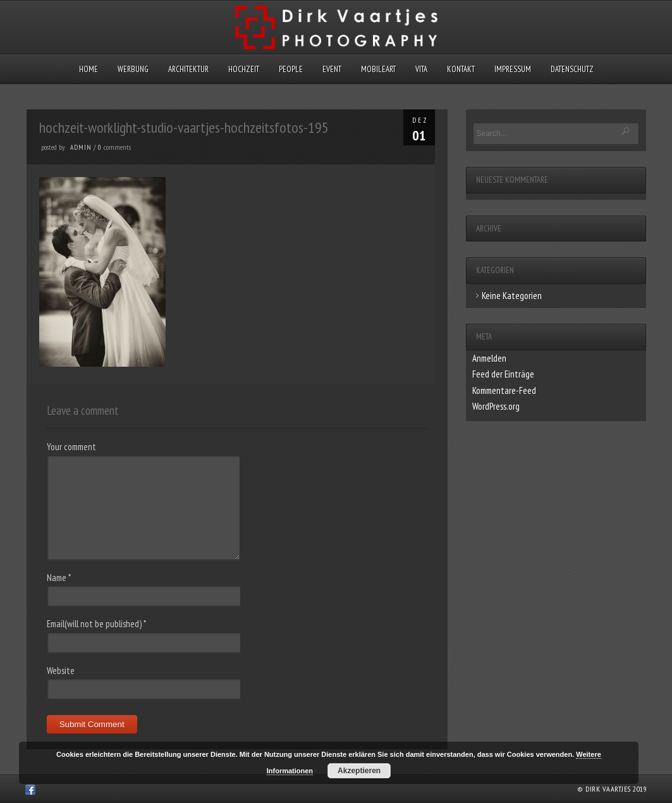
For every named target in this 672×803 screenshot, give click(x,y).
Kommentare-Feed (504, 390)
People (291, 69)
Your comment (71, 447)
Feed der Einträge (503, 374)
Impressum (513, 69)
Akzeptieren (359, 771)
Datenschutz (572, 69)
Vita (421, 69)
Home (89, 69)
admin (81, 147)
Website (61, 671)
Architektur (188, 69)
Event (332, 69)
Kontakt (461, 69)
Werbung (133, 69)
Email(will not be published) (96, 624)
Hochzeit (244, 69)
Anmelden (489, 358)
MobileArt (378, 69)
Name (59, 578)
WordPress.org (496, 406)
